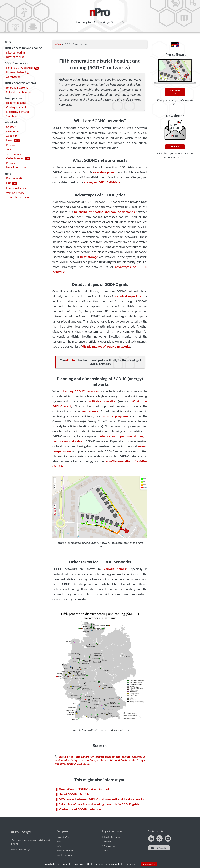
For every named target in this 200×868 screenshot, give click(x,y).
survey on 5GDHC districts (102, 182)
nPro (8, 42)
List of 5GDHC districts (20, 68)
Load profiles (14, 98)
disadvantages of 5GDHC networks (106, 346)
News (10, 140)
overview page (104, 172)
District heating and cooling (23, 48)
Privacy (11, 163)
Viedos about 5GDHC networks (80, 809)
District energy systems (20, 83)
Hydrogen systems (17, 88)
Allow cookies (149, 864)
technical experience (129, 296)
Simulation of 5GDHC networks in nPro (86, 789)
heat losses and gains (67, 441)
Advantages (13, 77)
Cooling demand (16, 107)
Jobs (9, 149)
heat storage (89, 257)
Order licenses (15, 158)
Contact (11, 127)
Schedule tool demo (18, 197)
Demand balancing (17, 72)
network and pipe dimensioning (121, 436)
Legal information (17, 167)
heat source (90, 411)
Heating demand (16, 103)
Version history (15, 193)
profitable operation (102, 401)
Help (8, 174)
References (13, 131)
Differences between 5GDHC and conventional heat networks (101, 799)
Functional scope (16, 188)
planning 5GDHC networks (80, 391)
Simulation (13, 116)
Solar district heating (19, 92)
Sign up (175, 147)
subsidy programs (115, 416)
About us (12, 136)
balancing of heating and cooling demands (105, 212)
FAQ (9, 183)
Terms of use (14, 154)
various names (115, 569)
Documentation (16, 178)
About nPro (13, 122)
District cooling (15, 57)
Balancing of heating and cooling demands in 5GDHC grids (99, 804)
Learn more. (131, 864)
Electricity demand (18, 112)
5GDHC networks (16, 63)
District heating (16, 52)
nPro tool (71, 360)
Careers (62, 846)
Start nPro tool (175, 92)
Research (12, 145)
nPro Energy (21, 832)
